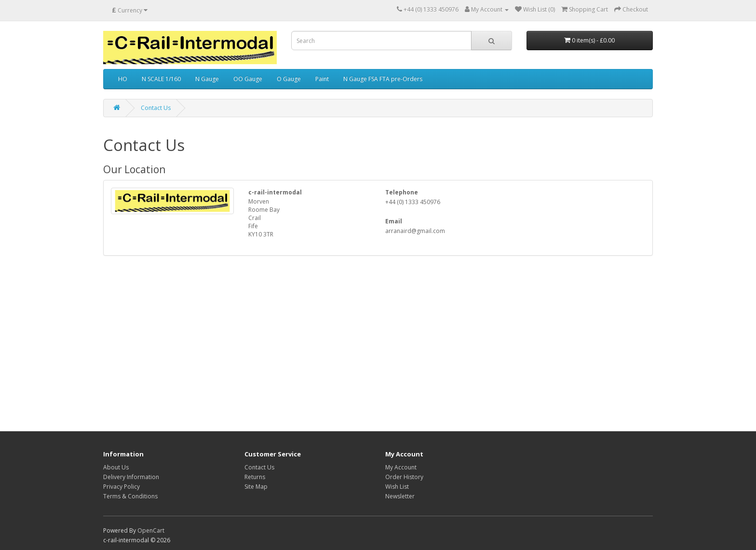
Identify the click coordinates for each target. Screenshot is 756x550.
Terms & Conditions (130, 496)
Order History (404, 477)
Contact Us (156, 108)
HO (123, 79)
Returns (255, 477)
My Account (401, 467)
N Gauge (207, 79)
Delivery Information (131, 477)
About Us (116, 467)
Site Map (256, 487)
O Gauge (289, 79)
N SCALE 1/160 (161, 79)
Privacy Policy (121, 487)
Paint (322, 79)
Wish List (397, 487)
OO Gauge (248, 79)
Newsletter (400, 496)
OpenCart (151, 530)
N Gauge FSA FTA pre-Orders (383, 79)
